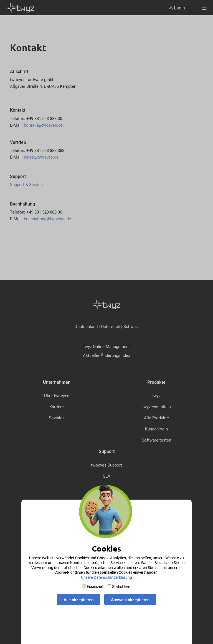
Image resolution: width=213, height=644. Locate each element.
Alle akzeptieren (78, 600)
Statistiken (121, 587)
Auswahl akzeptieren (130, 600)
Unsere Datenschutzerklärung (106, 577)
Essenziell (95, 587)
